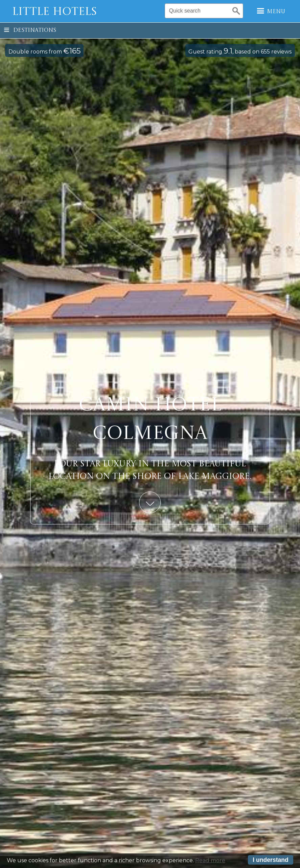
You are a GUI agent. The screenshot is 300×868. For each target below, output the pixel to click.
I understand (271, 860)
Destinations (30, 30)
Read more (210, 860)
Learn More (150, 503)
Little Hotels (54, 12)
